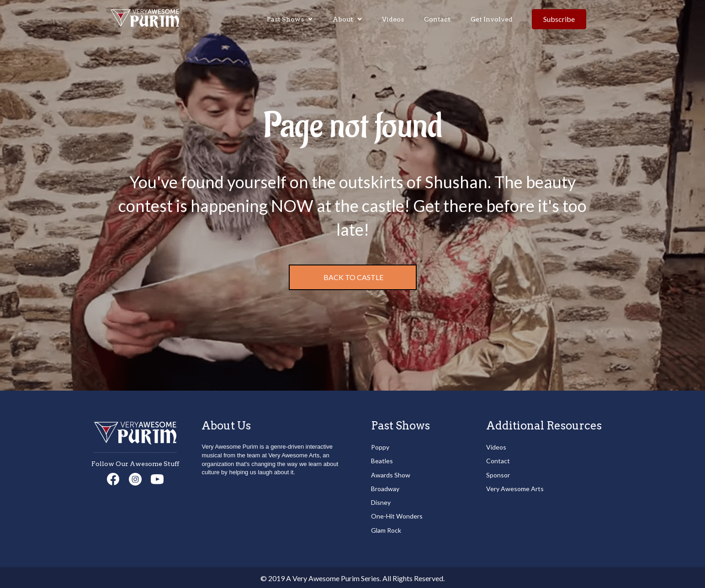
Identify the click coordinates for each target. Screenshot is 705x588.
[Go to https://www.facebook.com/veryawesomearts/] (113, 479)
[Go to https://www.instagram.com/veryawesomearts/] (135, 480)
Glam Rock (386, 530)
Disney (381, 502)
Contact (498, 461)
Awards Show (391, 475)
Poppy (380, 447)
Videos (496, 447)
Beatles (382, 461)
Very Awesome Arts (515, 489)
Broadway (385, 489)
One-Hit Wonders (397, 516)
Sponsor (498, 475)
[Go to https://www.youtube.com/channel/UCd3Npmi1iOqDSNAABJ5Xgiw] (157, 480)
